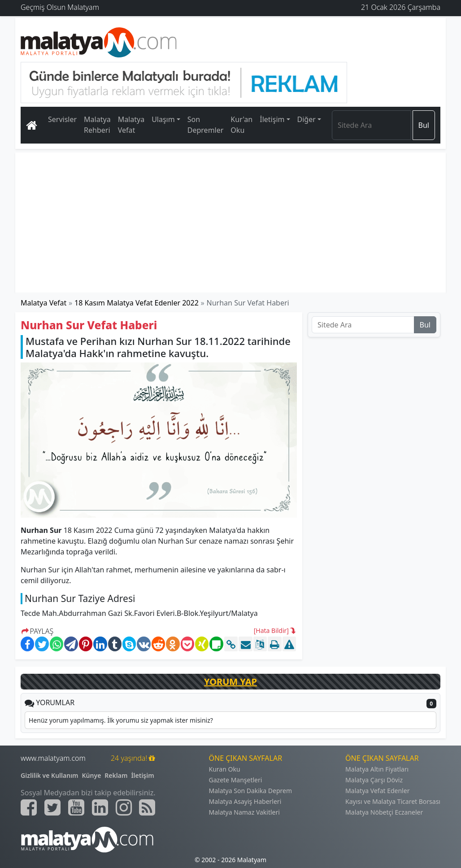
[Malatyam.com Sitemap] (147, 807)
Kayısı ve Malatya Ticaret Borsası (393, 801)
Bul (424, 125)
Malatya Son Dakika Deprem (251, 791)
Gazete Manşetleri (236, 780)
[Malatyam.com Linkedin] (100, 807)
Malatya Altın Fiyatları (377, 769)
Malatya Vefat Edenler (377, 791)
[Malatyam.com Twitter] (52, 807)
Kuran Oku (225, 769)
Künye (92, 775)
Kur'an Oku (241, 125)
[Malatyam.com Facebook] (29, 807)
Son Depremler (206, 125)
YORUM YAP (230, 682)
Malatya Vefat (131, 125)
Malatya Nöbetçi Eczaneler (384, 812)
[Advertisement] (230, 222)
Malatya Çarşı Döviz (374, 780)
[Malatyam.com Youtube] (76, 807)
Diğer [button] (307, 119)
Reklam (116, 775)
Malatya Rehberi (97, 125)
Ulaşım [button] (163, 119)
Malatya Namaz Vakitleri (244, 812)
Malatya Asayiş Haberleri (245, 801)
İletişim (142, 775)
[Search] (372, 125)
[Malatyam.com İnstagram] (124, 807)
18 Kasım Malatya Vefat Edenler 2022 (137, 303)
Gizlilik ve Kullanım (50, 775)
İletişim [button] (272, 119)
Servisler (62, 119)
